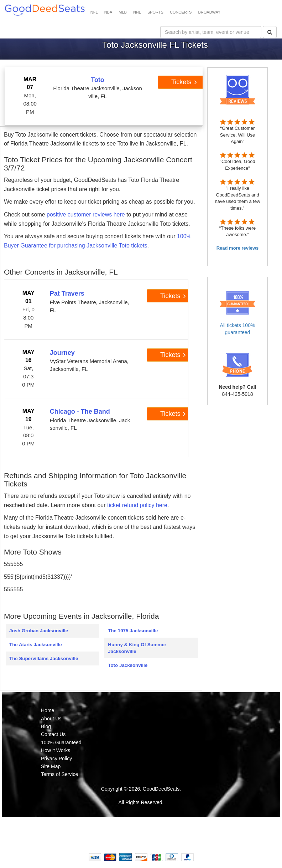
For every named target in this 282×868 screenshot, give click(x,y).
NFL (94, 12)
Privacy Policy (56, 759)
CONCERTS (181, 12)
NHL (137, 12)
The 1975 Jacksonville (133, 631)
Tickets (184, 82)
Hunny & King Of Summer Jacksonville (137, 648)
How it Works (56, 750)
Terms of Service (59, 774)
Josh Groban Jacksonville (39, 631)
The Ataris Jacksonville (36, 645)
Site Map (51, 766)
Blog (46, 726)
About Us (51, 719)
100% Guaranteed (61, 742)
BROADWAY (209, 12)
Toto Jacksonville (128, 665)
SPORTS (155, 12)
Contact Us (53, 734)
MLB (123, 12)
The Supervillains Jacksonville (44, 658)
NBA (108, 12)
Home (48, 710)
